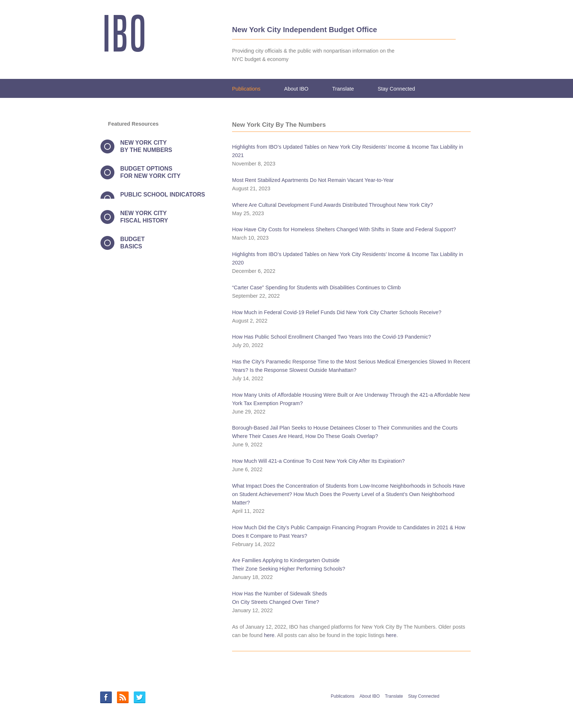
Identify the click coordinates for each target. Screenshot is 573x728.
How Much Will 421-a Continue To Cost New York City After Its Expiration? (318, 461)
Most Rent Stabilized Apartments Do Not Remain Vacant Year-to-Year (313, 180)
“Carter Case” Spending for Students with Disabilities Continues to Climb (316, 287)
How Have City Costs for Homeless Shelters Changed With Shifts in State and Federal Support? (344, 229)
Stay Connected (396, 89)
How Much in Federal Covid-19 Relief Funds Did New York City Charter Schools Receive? (337, 312)
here (269, 635)
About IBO (296, 89)
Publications (246, 89)
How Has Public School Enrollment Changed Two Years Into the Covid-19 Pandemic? (332, 337)
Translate (343, 89)
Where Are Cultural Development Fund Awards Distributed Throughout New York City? (333, 205)
